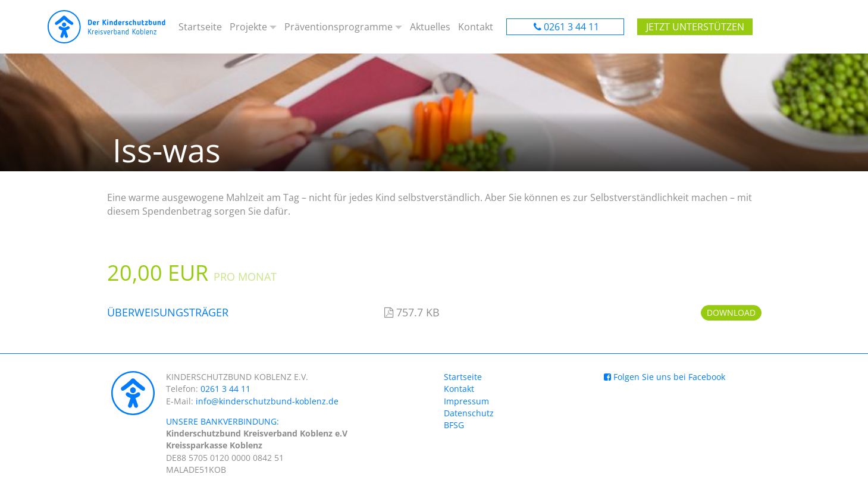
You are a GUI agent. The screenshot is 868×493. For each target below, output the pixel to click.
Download (731, 313)
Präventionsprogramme (339, 27)
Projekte (248, 27)
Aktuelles (430, 27)
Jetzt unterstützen (695, 27)
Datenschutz (469, 413)
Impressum (466, 401)
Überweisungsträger (168, 312)
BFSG (454, 425)
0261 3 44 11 (571, 27)
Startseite (200, 27)
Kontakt (476, 27)
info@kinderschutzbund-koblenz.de (267, 401)
